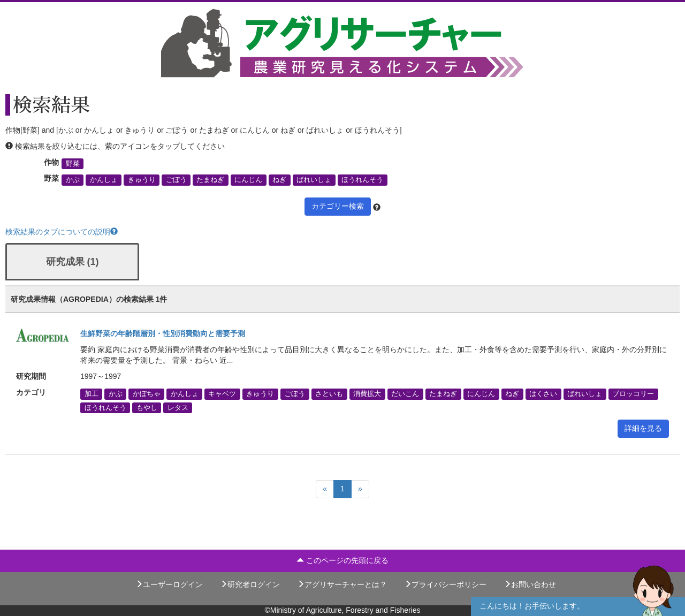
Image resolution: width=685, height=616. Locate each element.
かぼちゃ (147, 394)
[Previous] (325, 489)
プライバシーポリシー (445, 584)
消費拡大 (367, 394)
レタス (178, 407)
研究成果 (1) (73, 262)
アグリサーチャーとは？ (342, 584)
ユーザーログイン (169, 584)
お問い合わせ (530, 584)
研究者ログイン (250, 584)
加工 (92, 394)
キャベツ (222, 394)
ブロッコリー (633, 394)
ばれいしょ (314, 180)
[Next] (360, 489)
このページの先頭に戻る (342, 560)
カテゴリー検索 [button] (338, 206)
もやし (147, 407)
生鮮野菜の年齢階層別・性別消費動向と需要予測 (163, 333)
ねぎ (279, 180)
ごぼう (176, 180)
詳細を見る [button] (643, 428)
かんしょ (104, 180)
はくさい (543, 394)
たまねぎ (210, 180)
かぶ (73, 180)
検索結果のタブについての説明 (62, 232)
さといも (329, 394)
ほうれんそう (362, 180)
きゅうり (142, 180)
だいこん (405, 394)
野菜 (73, 164)
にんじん (248, 180)
